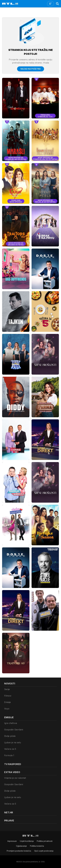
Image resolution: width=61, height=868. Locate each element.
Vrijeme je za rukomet (15, 778)
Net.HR (9, 812)
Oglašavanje (21, 846)
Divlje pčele (10, 736)
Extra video (12, 772)
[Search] (57, 4)
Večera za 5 (10, 749)
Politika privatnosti (45, 841)
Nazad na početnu (31, 69)
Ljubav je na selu (13, 742)
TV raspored (13, 764)
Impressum (12, 841)
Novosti (10, 684)
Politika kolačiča (37, 846)
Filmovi (8, 696)
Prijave (9, 821)
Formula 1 (9, 755)
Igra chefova (11, 723)
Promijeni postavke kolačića (19, 851)
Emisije (7, 702)
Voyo (7, 709)
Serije (7, 689)
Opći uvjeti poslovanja (44, 851)
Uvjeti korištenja (27, 841)
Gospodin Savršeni (14, 730)
